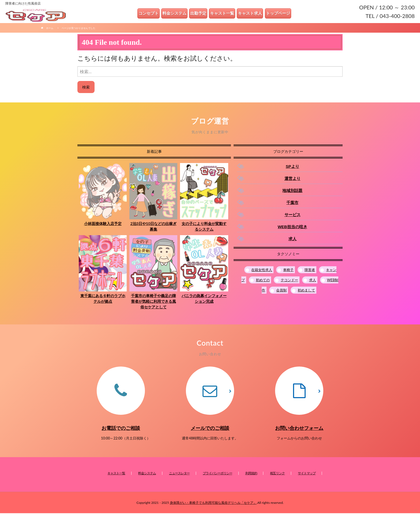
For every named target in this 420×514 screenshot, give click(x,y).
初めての (263, 281)
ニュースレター (179, 474)
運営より (292, 179)
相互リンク (277, 474)
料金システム (176, 14)
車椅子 (288, 271)
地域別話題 (292, 191)
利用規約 (251, 474)
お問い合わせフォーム (299, 429)
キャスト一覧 (224, 14)
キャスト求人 (252, 14)
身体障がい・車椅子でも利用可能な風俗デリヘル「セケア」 (213, 503)
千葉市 (292, 203)
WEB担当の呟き (292, 228)
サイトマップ (307, 474)
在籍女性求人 (262, 271)
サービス (292, 215)
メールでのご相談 (210, 429)
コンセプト (150, 14)
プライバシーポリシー (217, 474)
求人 (292, 240)
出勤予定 (200, 14)
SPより (292, 167)
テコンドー (289, 281)
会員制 (281, 291)
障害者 (310, 271)
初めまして (306, 291)
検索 (86, 88)
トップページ (280, 14)
